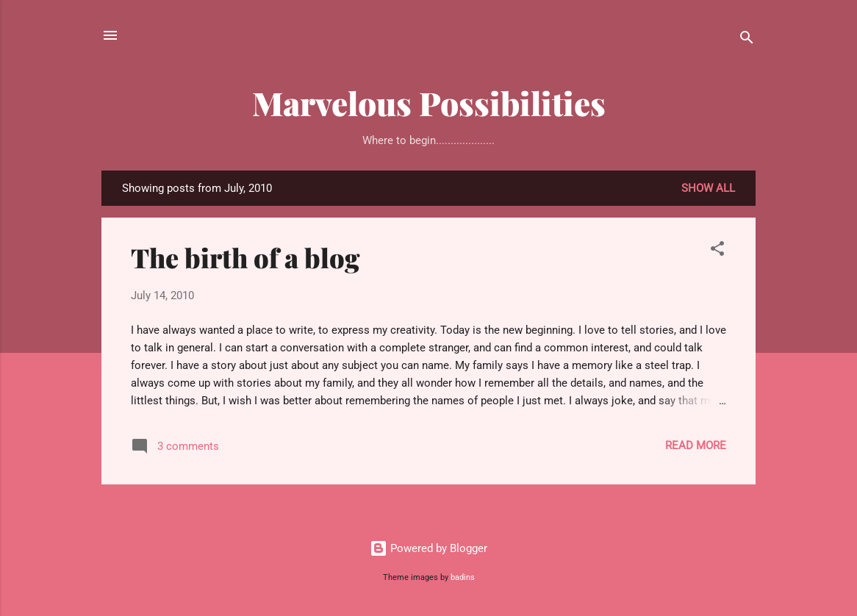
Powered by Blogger (428, 548)
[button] (717, 251)
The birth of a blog (245, 257)
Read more (696, 445)
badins (463, 577)
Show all (708, 188)
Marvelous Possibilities (429, 103)
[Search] (747, 40)
